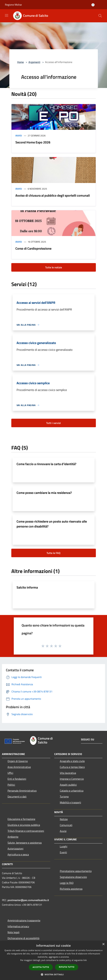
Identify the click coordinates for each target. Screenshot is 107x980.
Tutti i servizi (54, 423)
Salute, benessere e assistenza (25, 843)
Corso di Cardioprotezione (33, 248)
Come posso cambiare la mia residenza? (44, 493)
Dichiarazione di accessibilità (23, 938)
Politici (11, 785)
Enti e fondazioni (17, 779)
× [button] (103, 944)
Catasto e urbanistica (72, 791)
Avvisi (19, 135)
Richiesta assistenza (71, 889)
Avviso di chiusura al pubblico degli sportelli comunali (53, 195)
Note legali (14, 932)
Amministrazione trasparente (24, 920)
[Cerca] (100, 16)
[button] (54, 974)
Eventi (63, 852)
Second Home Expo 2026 (33, 142)
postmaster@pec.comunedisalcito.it (28, 900)
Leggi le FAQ (67, 883)
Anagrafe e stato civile (72, 761)
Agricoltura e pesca (18, 854)
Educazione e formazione (21, 819)
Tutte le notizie (54, 267)
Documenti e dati (17, 797)
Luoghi (64, 846)
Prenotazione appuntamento (76, 871)
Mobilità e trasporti (70, 802)
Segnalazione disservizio (73, 877)
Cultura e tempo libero (72, 767)
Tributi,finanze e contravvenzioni (26, 831)
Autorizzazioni (15, 849)
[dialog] (54, 960)
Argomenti (34, 62)
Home (20, 62)
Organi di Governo (18, 761)
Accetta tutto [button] (41, 967)
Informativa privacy (18, 926)
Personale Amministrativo (22, 791)
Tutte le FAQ (54, 553)
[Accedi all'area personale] (93, 5)
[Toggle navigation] (7, 15)
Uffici (10, 773)
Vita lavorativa (68, 773)
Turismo (64, 797)
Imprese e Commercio (72, 779)
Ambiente (13, 837)
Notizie (64, 819)
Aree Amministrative (19, 767)
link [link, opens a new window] (85, 960)
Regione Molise (13, 5)
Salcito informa (27, 587)
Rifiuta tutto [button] (67, 967)
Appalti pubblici (68, 785)
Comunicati (66, 825)
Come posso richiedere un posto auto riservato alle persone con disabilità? (52, 524)
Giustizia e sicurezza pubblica (24, 825)
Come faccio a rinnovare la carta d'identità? (46, 464)
